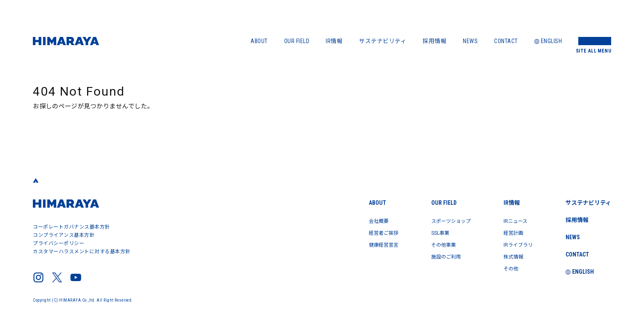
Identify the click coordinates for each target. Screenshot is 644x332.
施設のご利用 (434, 255)
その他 (505, 267)
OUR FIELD (297, 41)
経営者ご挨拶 (365, 232)
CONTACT (506, 41)
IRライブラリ (514, 244)
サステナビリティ (383, 41)
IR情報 (334, 41)
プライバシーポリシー (59, 243)
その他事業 (431, 244)
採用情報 (435, 41)
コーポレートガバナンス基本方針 (71, 227)
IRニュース (511, 221)
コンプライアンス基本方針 (64, 235)
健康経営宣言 (365, 244)
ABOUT (259, 41)
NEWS (470, 41)
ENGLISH (548, 41)
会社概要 (359, 221)
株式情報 (508, 255)
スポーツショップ (439, 221)
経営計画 (508, 232)
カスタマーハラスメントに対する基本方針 (82, 252)
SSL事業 (427, 232)
